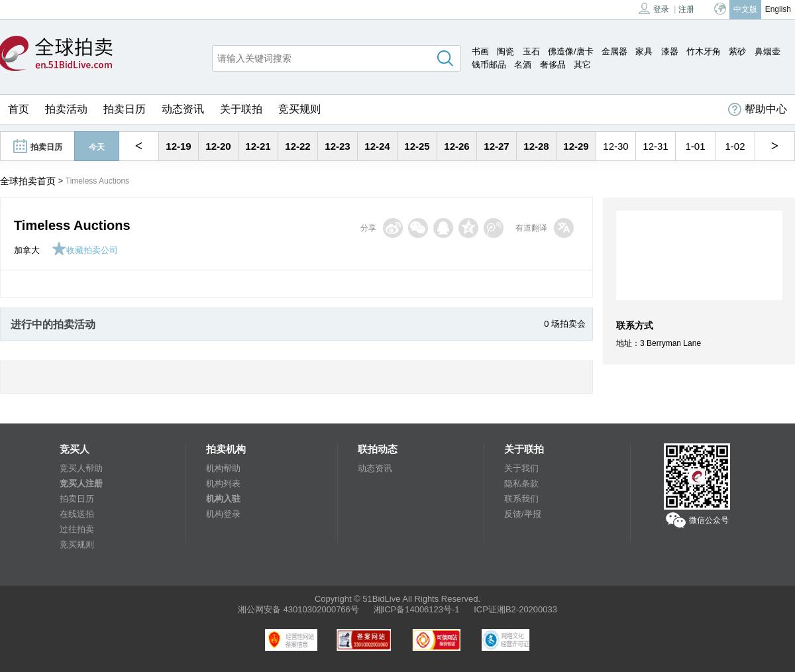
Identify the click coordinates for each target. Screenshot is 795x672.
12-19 (178, 146)
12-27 (496, 146)
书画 (480, 51)
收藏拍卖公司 (85, 250)
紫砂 (737, 51)
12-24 (377, 146)
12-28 (536, 146)
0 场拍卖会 (565, 324)
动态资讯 (183, 109)
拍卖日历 (125, 109)
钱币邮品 (489, 65)
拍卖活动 (66, 109)
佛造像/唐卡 (571, 51)
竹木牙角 (704, 51)
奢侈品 (553, 65)
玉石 (531, 51)
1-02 (735, 146)
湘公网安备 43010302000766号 (298, 609)
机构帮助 (223, 468)
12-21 (258, 146)
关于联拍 (241, 109)
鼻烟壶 (768, 51)
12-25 (417, 146)
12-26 (456, 146)
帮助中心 (758, 109)
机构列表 (223, 483)
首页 (19, 109)
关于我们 (521, 468)
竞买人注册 (81, 483)
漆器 (670, 51)
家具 (644, 51)
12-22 (297, 146)
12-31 (655, 146)
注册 (686, 9)
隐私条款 (521, 483)
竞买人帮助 (81, 468)
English (778, 9)
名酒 (523, 65)
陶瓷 (505, 51)
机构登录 (223, 514)
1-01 (695, 146)
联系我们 (521, 499)
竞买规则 (299, 109)
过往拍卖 (77, 529)
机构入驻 (223, 499)
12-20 (218, 146)
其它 (582, 65)
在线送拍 (77, 514)
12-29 (576, 146)
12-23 (337, 146)
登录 (654, 8)
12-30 (615, 146)
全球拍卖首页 (28, 181)
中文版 (745, 9)
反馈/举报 (523, 514)
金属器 (614, 51)
